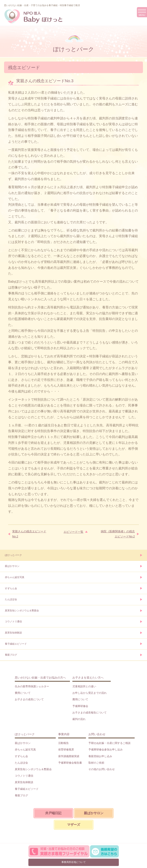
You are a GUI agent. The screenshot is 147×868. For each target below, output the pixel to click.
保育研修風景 (66, 750)
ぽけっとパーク (13, 555)
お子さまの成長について (29, 699)
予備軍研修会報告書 (70, 763)
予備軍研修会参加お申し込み (106, 750)
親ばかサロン (12, 566)
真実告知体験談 (13, 633)
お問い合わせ (97, 734)
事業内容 (64, 734)
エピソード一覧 (73, 532)
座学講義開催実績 (69, 756)
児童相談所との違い (84, 686)
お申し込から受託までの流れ (90, 693)
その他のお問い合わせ (102, 769)
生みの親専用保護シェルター (32, 686)
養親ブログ (11, 655)
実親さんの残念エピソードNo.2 (29, 534)
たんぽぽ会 (11, 599)
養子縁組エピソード (16, 644)
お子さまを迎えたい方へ (88, 678)
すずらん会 (11, 588)
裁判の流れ (79, 719)
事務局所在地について (74, 862)
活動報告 (63, 743)
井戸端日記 (53, 813)
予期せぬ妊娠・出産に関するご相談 (109, 743)
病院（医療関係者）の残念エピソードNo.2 (118, 534)
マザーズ (74, 825)
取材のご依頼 (96, 763)
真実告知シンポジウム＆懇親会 (22, 611)
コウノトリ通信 (13, 622)
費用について (23, 693)
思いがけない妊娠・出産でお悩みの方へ (40, 678)
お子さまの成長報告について (90, 713)
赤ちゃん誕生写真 (15, 577)
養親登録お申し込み (100, 756)
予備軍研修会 (80, 706)
